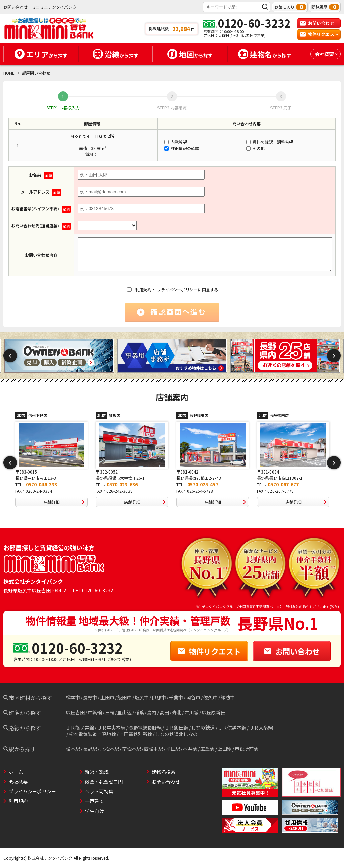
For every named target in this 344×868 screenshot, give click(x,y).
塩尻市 (142, 697)
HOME (9, 73)
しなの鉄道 (203, 727)
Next (334, 356)
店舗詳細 (66, 502)
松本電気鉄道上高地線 (92, 734)
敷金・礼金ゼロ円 (104, 782)
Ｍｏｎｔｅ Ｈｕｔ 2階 (92, 136)
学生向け (94, 811)
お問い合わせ (317, 23)
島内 (152, 712)
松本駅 (73, 749)
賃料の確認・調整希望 (270, 142)
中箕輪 (95, 712)
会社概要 (18, 782)
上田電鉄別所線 (136, 734)
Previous (10, 356)
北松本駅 (110, 749)
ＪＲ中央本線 (111, 727)
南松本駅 (132, 749)
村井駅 (190, 749)
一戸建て (94, 801)
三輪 (110, 712)
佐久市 (210, 697)
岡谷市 (193, 697)
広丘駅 (207, 749)
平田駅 (173, 749)
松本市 (73, 697)
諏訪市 (228, 697)
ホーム (16, 772)
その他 (255, 148)
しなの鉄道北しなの (176, 734)
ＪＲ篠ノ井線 (80, 727)
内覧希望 (176, 142)
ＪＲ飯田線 (176, 727)
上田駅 (225, 749)
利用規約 (143, 290)
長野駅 (90, 749)
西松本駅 (153, 749)
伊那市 (159, 697)
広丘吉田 (75, 712)
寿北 (177, 712)
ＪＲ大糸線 (261, 727)
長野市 (90, 697)
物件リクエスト (319, 34)
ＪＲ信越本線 (232, 727)
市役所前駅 (247, 749)
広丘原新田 (213, 712)
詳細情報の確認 (182, 148)
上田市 (107, 697)
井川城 (192, 712)
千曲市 (176, 697)
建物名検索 (164, 772)
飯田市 (124, 697)
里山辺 (124, 712)
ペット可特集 (99, 791)
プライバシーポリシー (177, 290)
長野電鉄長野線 (145, 727)
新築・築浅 (97, 772)
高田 (164, 712)
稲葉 (139, 712)
